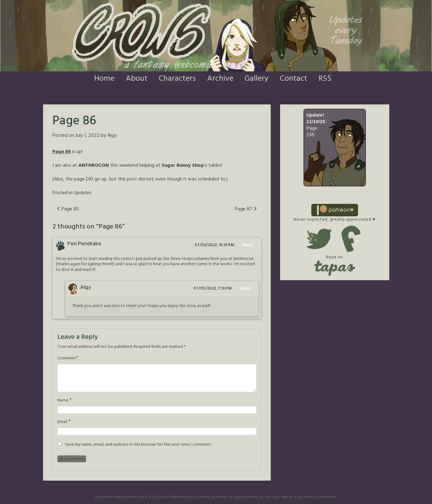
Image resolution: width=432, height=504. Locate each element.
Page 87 (246, 209)
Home (104, 79)
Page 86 (62, 152)
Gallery (257, 79)
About (137, 79)
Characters (177, 79)
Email (62, 422)
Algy (112, 136)
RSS (325, 79)
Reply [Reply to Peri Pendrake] (248, 245)
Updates (83, 193)
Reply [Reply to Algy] (245, 288)
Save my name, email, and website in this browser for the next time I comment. (138, 445)
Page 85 (68, 209)
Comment (67, 358)
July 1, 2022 (87, 136)
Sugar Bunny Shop (183, 166)
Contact (294, 79)
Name (63, 401)
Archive (220, 79)
